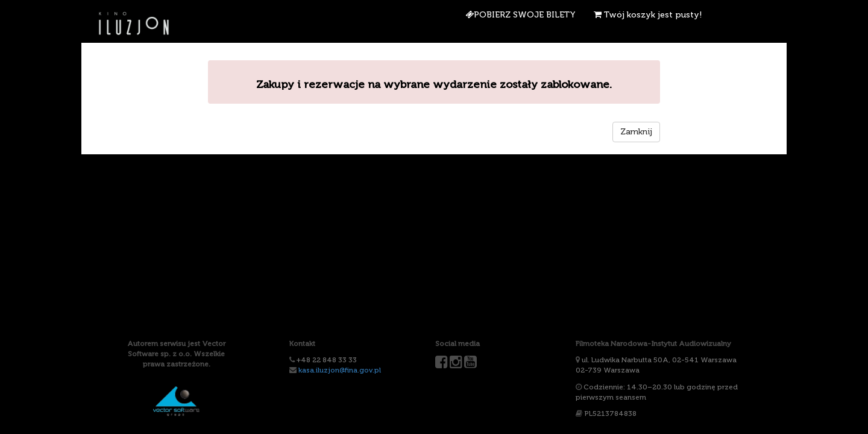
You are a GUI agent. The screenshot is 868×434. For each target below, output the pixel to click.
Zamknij (636, 132)
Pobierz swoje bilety (520, 15)
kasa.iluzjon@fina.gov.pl (340, 370)
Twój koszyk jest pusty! (648, 15)
